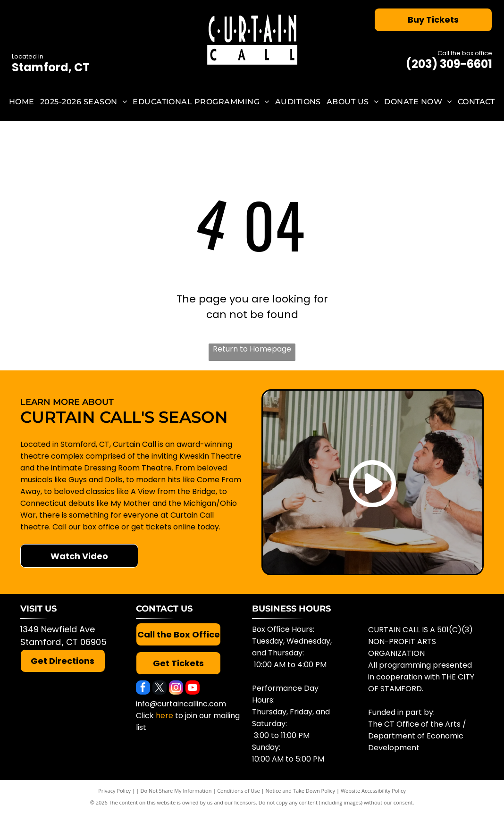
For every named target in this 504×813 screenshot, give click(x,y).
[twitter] (160, 689)
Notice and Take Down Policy (301, 791)
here (164, 716)
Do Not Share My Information (176, 791)
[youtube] (193, 689)
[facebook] (143, 689)
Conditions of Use (239, 791)
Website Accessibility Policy (373, 791)
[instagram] (176, 689)
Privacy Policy (114, 791)
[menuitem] (22, 102)
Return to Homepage (252, 349)
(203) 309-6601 (449, 64)
